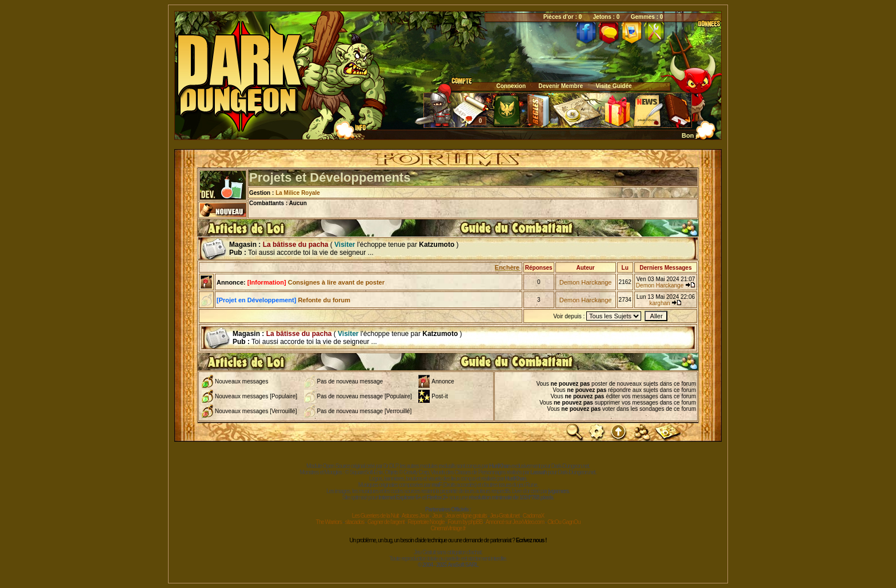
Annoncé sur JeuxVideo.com (515, 522)
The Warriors (329, 522)
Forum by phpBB (465, 522)
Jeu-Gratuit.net (505, 516)
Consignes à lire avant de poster (316, 282)
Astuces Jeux (415, 516)
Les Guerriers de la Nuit (375, 516)
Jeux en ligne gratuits (466, 516)
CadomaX (533, 516)
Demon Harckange (586, 282)
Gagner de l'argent (386, 522)
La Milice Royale (298, 193)
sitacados (355, 522)
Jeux (437, 516)
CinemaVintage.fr (448, 528)
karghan (659, 303)
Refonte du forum (283, 300)
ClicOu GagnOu (564, 522)
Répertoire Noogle (426, 522)
